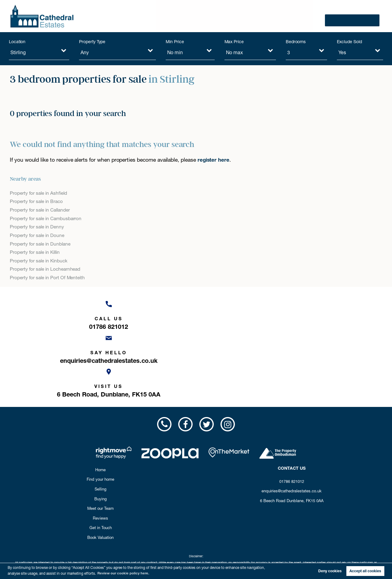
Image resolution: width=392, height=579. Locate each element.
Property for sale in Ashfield (40, 193)
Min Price (175, 42)
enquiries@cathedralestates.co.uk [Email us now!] (292, 426)
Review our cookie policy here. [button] (124, 573)
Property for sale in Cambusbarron (47, 219)
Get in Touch (313, 16)
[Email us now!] (196, 315)
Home (100, 404)
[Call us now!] (69, 315)
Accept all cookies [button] (365, 571)
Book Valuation (357, 16)
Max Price (234, 42)
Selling (183, 16)
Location (17, 42)
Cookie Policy (235, 532)
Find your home (148, 16)
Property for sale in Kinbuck (40, 262)
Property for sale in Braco (37, 202)
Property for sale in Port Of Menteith (49, 279)
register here (214, 160)
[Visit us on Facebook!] (185, 359)
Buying (208, 16)
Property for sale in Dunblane (41, 244)
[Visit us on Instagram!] (228, 359)
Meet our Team (243, 16)
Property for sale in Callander (41, 210)
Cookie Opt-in (258, 532)
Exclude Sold (349, 42)
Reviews (279, 16)
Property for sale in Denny (38, 227)
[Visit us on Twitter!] (207, 359)
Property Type (92, 42)
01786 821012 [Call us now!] (292, 416)
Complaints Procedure (182, 532)
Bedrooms (296, 42)
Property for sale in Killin (36, 253)
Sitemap (277, 532)
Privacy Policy (212, 532)
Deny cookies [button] (330, 571)
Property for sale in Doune (38, 236)
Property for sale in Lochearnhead (47, 271)
